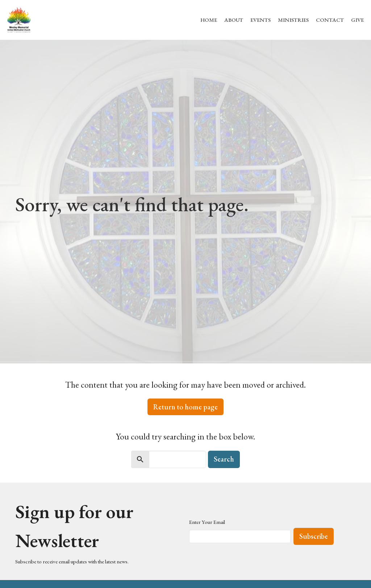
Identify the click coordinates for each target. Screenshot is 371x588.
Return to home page (185, 407)
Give (357, 20)
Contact (330, 20)
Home (209, 20)
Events (260, 20)
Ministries (293, 20)
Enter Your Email (207, 522)
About (234, 20)
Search (224, 459)
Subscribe (314, 536)
